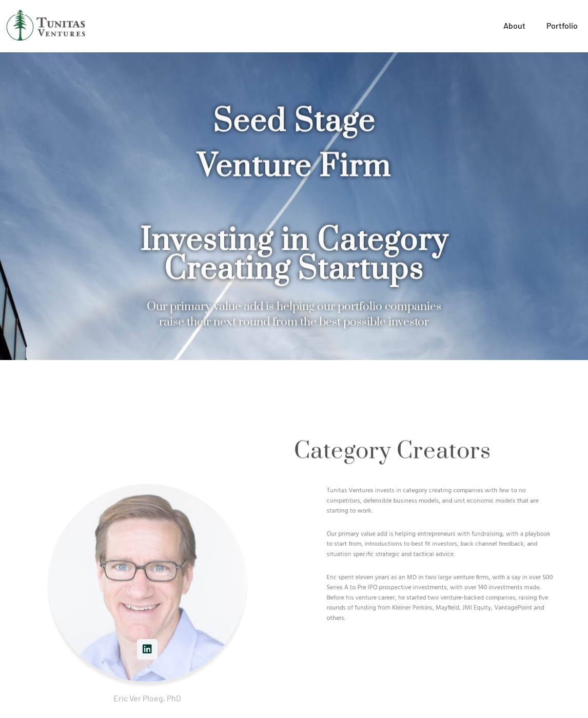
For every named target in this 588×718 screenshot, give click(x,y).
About (515, 25)
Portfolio (562, 25)
